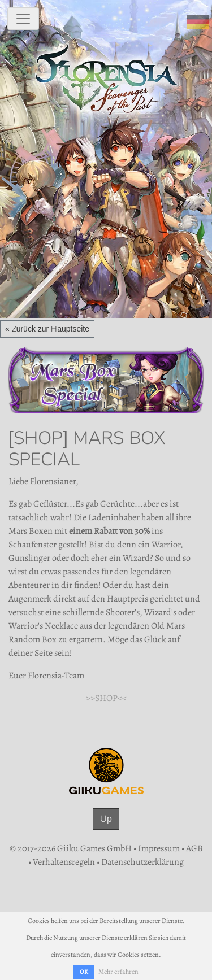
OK (84, 972)
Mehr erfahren (118, 972)
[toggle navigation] (23, 19)
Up (106, 819)
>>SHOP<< (106, 698)
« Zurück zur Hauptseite (47, 329)
